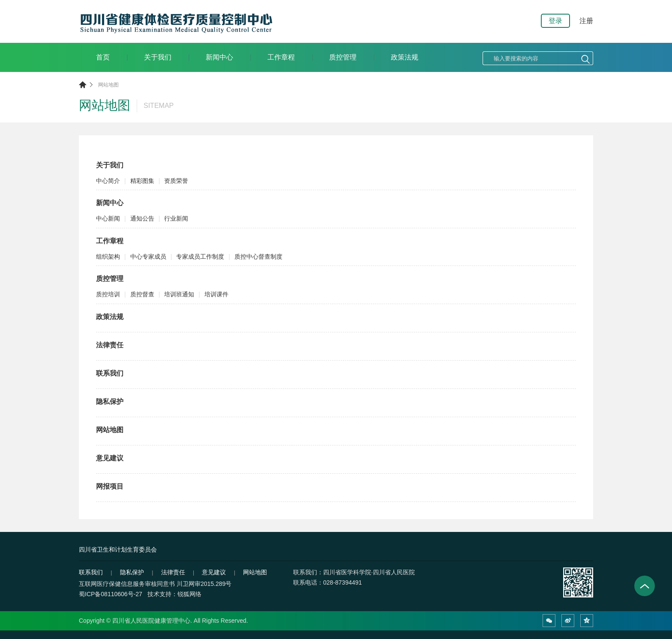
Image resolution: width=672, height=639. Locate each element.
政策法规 (405, 57)
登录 (555, 21)
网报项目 (110, 486)
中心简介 (108, 181)
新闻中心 (219, 57)
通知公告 (142, 218)
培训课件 (216, 294)
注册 (586, 21)
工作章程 (281, 57)
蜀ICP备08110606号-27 (111, 594)
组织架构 (108, 257)
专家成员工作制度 (200, 257)
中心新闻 (108, 218)
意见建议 (110, 458)
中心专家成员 (148, 257)
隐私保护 (110, 402)
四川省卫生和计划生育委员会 (118, 549)
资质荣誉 (176, 181)
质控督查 (142, 294)
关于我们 (158, 57)
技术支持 (159, 594)
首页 (103, 57)
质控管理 (343, 57)
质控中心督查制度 (258, 257)
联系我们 (110, 373)
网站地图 (108, 85)
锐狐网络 (189, 594)
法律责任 (110, 345)
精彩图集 (142, 181)
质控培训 (108, 294)
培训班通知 (179, 294)
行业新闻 (176, 218)
